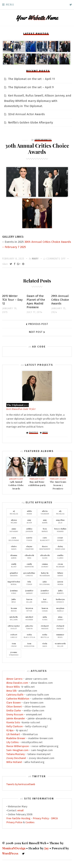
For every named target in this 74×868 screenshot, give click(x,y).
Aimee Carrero (14, 679)
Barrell (45, 600)
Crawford (29, 547)
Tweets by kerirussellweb (21, 784)
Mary (35, 259)
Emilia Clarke (14, 711)
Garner (29, 592)
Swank (60, 574)
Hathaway (14, 530)
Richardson (45, 574)
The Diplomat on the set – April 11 (31, 79)
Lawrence (45, 592)
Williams (14, 618)
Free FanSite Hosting (18, 818)
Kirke (14, 592)
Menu (10, 5)
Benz (14, 600)
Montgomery (45, 547)
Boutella (45, 636)
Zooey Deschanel (16, 758)
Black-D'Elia (29, 636)
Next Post (36, 332)
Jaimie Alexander (16, 718)
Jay (47, 848)
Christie (29, 574)
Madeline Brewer (16, 738)
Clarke (60, 556)
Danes (14, 547)
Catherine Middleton (18, 699)
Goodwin (14, 574)
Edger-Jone (60, 547)
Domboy (60, 539)
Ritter (29, 609)
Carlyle (14, 636)
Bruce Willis (13, 687)
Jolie (60, 521)
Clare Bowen (14, 703)
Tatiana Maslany (15, 754)
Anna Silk (11, 691)
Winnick (60, 600)
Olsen (45, 556)
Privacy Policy (41, 818)
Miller (60, 645)
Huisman (29, 618)
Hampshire (29, 565)
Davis (45, 645)
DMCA (54, 818)
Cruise (14, 645)
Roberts (60, 592)
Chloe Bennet (14, 707)
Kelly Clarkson (15, 726)
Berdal (14, 583)
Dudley (14, 627)
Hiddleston (29, 645)
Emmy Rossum (15, 714)
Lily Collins (13, 742)
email (21, 810)
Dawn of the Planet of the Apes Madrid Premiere (36, 302)
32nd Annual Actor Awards (26, 114)
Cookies (30, 822)
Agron (14, 556)
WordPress (10, 853)
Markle (60, 609)
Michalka (14, 512)
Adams (45, 521)
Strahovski (14, 653)
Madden (45, 627)
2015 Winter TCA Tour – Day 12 (12, 300)
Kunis (45, 618)
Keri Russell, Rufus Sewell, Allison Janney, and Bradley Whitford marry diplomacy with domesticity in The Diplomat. (38, 101)
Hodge (29, 512)
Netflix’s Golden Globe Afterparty (30, 122)
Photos (34, 433)
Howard (60, 530)
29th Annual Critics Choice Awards (60, 300)
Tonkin (29, 627)
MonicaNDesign (14, 848)
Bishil (60, 636)
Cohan (45, 609)
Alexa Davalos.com (17, 683)
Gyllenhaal (45, 583)
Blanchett (45, 539)
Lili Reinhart (13, 734)
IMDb (45, 433)
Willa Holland (14, 762)
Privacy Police (14, 822)
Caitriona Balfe (15, 695)
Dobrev (60, 618)
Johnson (29, 530)
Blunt (14, 565)
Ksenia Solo (13, 722)
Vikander (45, 512)
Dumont (45, 565)
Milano (14, 521)
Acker (29, 521)
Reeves (14, 609)
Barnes (45, 530)
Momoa (60, 583)
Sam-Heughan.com (17, 750)
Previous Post (38, 324)
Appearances (43, 140)
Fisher (29, 539)
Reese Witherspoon (18, 746)
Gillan (29, 600)
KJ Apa (10, 730)
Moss (29, 556)
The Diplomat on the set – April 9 (31, 87)
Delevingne (14, 539)
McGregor (60, 565)
